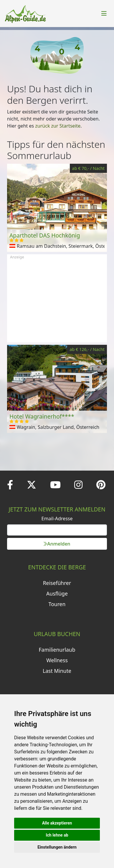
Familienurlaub (57, 650)
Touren (57, 604)
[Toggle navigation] (104, 14)
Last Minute (57, 671)
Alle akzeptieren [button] (57, 823)
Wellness (57, 660)
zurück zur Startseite (58, 126)
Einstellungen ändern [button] (57, 847)
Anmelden (57, 544)
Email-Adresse (57, 519)
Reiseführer (57, 583)
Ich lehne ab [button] (57, 835)
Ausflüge (57, 593)
